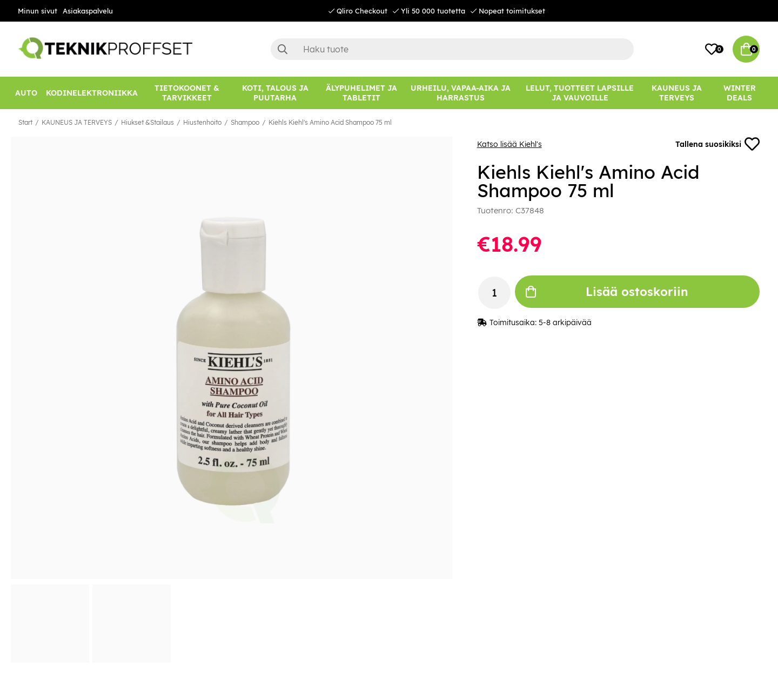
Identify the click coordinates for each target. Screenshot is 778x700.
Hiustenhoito (202, 122)
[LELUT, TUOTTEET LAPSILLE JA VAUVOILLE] (580, 93)
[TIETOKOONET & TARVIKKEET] (187, 93)
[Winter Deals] (739, 93)
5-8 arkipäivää (565, 322)
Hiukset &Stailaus (147, 122)
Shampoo (245, 122)
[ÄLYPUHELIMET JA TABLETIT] (361, 93)
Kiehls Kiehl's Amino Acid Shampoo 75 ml (330, 122)
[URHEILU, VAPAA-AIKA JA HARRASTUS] (461, 93)
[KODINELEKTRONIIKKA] (92, 93)
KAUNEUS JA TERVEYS (77, 122)
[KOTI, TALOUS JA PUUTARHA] (275, 93)
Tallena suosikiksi (717, 144)
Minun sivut (38, 11)
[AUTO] (26, 93)
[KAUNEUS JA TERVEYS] (677, 93)
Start (25, 122)
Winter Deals (740, 93)
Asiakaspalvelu (88, 11)
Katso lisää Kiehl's (509, 144)
